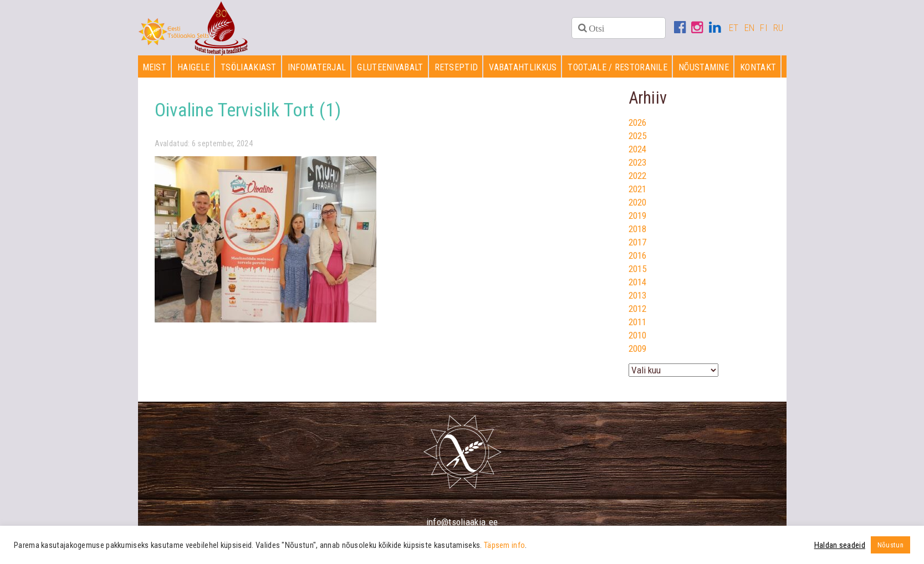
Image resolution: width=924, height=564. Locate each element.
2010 (638, 335)
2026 (638, 122)
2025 (638, 136)
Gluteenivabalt (390, 67)
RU (778, 28)
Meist (155, 67)
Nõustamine (704, 67)
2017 (638, 242)
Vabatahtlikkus (523, 67)
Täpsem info (504, 545)
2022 (638, 176)
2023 (638, 162)
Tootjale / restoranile (617, 67)
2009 (638, 348)
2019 (638, 216)
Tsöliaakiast (249, 67)
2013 (638, 295)
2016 (638, 255)
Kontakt (758, 67)
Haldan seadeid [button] (840, 545)
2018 (638, 229)
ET (734, 28)
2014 (638, 282)
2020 (638, 202)
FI (764, 28)
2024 (638, 149)
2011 (638, 322)
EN (750, 28)
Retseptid (456, 67)
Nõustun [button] (890, 545)
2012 (638, 309)
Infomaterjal (317, 67)
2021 (638, 189)
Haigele (193, 67)
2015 (638, 269)
